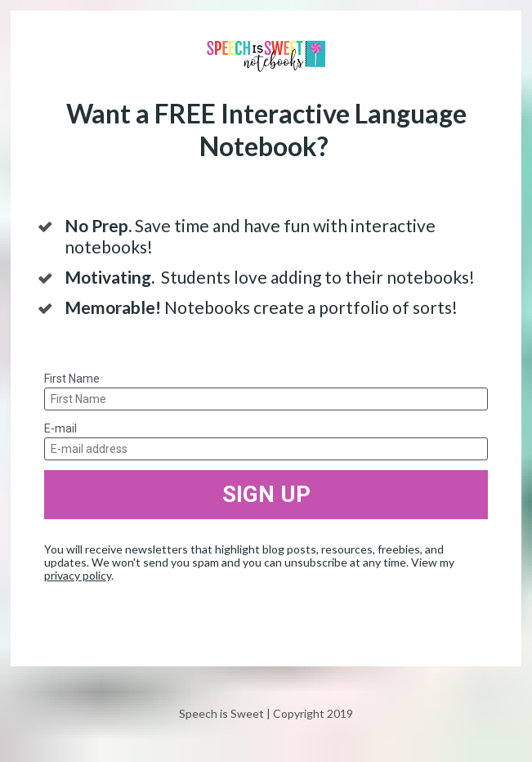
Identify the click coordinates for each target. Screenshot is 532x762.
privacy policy (78, 575)
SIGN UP (266, 494)
